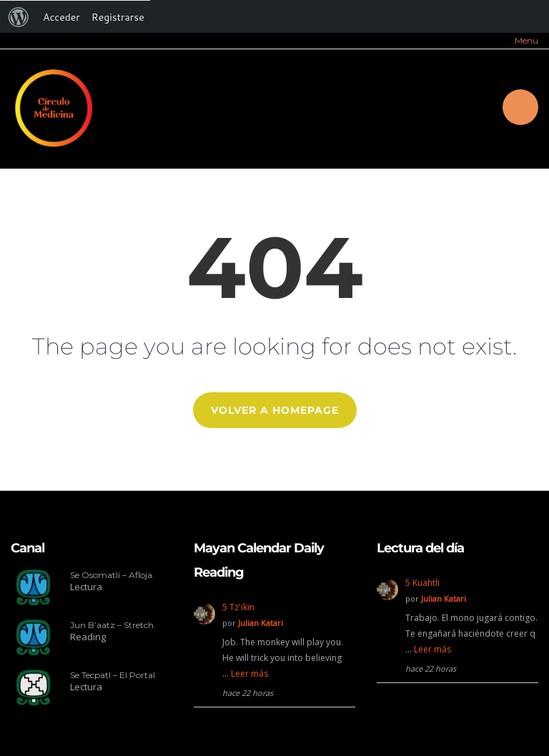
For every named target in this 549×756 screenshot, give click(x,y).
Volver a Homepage (275, 410)
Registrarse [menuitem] (118, 17)
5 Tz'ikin (238, 607)
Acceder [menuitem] (61, 17)
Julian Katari (261, 623)
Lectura (86, 587)
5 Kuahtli (422, 583)
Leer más (249, 673)
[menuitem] (19, 17)
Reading (88, 637)
